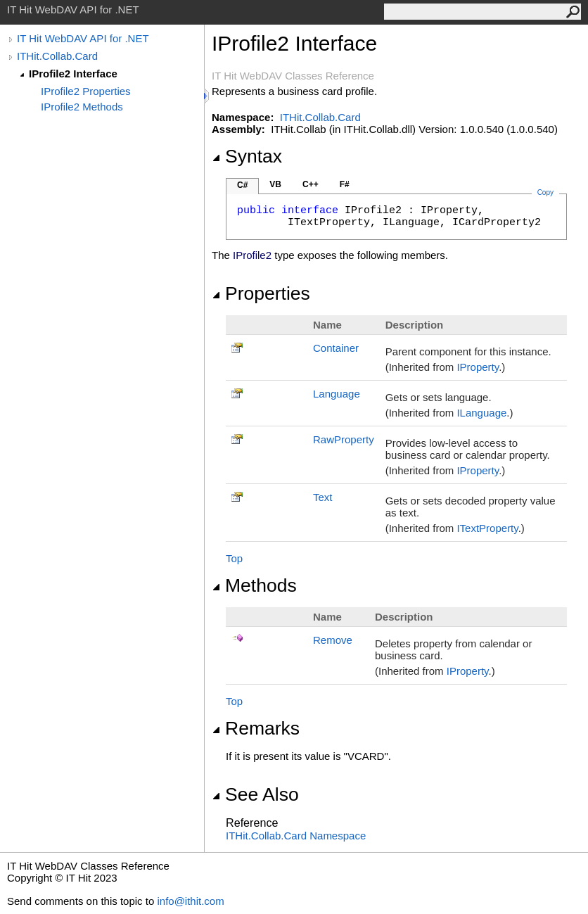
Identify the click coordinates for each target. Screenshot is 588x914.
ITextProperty (487, 528)
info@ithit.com (190, 901)
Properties (261, 293)
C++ (311, 184)
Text (323, 497)
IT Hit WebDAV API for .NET (83, 38)
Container (336, 348)
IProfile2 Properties (86, 91)
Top (234, 558)
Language (337, 394)
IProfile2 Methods (82, 107)
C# (242, 185)
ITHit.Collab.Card (57, 56)
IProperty (478, 367)
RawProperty (344, 439)
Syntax (247, 156)
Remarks (256, 728)
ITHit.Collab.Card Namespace (296, 836)
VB (275, 184)
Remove (333, 640)
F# (345, 184)
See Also (255, 794)
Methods (254, 585)
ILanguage (481, 413)
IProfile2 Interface (73, 74)
